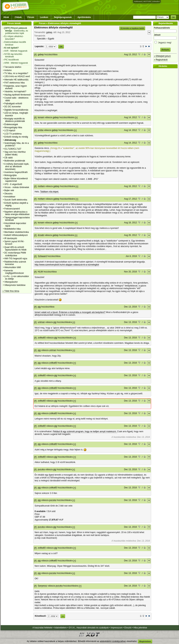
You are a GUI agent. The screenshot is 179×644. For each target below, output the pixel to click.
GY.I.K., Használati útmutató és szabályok (89, 628)
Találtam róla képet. (49, 192)
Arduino (8, 70)
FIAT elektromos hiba (14, 83)
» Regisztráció (161, 60)
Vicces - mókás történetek (17, 187)
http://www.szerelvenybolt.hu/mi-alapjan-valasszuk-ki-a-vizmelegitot (67, 265)
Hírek (6, 17)
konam (41, 117)
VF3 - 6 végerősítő (13, 184)
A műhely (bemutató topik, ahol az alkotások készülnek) (17, 167)
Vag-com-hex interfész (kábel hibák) (15, 153)
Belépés (165, 50)
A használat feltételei (42, 628)
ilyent (51, 475)
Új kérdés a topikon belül (132, 28)
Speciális (41, 39)
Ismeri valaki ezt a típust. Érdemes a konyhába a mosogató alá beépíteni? (70, 312)
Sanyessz (42, 586)
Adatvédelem (60, 628)
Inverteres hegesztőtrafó (16, 172)
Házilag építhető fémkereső (17, 95)
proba (41, 130)
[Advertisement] (166, 123)
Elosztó (128, 628)
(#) (35, 54)
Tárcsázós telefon (13, 67)
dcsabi (41, 235)
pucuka (41, 469)
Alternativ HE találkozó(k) (16, 80)
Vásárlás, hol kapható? (15, 92)
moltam (41, 186)
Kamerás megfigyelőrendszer (14, 272)
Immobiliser (10, 197)
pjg (39, 307)
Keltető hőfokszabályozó (16, 235)
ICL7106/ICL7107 (13, 149)
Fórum (31, 17)
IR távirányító (11, 238)
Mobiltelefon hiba (13, 229)
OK (174, 17)
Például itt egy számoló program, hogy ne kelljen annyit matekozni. (85, 431)
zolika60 (42, 338)
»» (63, 616)
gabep (49, 32)
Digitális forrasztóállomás (16, 110)
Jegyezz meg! (165, 42)
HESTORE (147, 1)
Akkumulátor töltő (13, 267)
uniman (41, 322)
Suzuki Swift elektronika (16, 200)
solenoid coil (95, 71)
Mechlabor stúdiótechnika (17, 232)
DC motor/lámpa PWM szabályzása (15, 254)
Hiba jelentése (140, 628)
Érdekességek (11, 124)
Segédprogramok (63, 17)
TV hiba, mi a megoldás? (16, 73)
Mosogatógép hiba (13, 127)
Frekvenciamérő (12, 209)
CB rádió (9, 158)
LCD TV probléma (13, 134)
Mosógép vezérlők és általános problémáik (15, 120)
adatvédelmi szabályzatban (113, 641)
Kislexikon (156, 1)
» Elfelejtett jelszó (162, 56)
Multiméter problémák (15, 161)
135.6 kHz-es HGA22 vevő (17, 76)
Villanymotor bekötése (15, 285)
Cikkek (18, 17)
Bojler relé (9, 190)
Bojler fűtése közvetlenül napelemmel (16, 180)
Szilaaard (42, 256)
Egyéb (51, 39)
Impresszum (116, 628)
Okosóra (8, 194)
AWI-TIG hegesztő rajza (16, 259)
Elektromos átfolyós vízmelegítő (53, 28)
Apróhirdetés (84, 17)
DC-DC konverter (13, 107)
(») (76, 117)
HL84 (40, 272)
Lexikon (44, 17)
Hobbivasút (138, 1)
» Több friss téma (11, 291)
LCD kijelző (10, 131)
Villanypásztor (11, 282)
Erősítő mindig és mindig (16, 137)
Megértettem (145, 641)
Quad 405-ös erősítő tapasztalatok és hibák (15, 248)
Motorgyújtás (11, 175)
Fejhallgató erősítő (13, 104)
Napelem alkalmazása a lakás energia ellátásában (17, 213)
